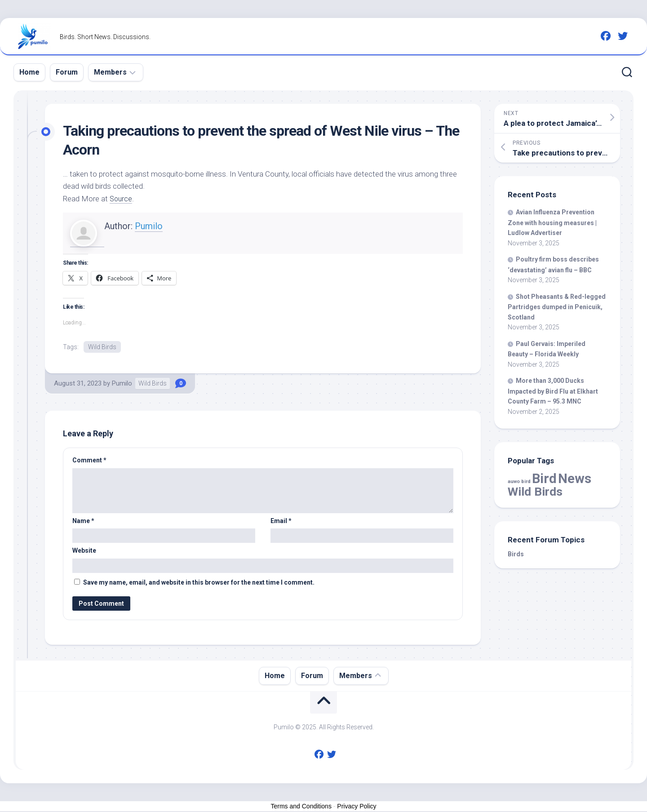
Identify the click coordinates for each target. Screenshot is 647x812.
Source (122, 199)
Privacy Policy (357, 807)
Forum (67, 72)
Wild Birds (102, 347)
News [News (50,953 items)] (575, 479)
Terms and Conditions (301, 807)
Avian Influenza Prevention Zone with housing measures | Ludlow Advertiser (552, 222)
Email (281, 521)
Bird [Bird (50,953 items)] (544, 479)
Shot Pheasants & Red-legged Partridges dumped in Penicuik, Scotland (557, 307)
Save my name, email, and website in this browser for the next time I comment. (199, 583)
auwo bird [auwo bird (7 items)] (519, 481)
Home (29, 72)
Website (84, 551)
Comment (89, 461)
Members (110, 72)
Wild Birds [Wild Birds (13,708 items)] (535, 491)
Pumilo (149, 226)
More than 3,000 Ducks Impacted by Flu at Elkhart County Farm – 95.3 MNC (553, 391)
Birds (516, 554)
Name (83, 521)
